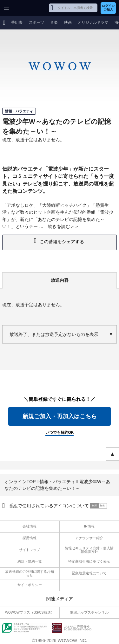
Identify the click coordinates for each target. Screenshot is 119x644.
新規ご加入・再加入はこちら (60, 416)
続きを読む (59, 226)
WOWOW (29, 8)
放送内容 (60, 280)
